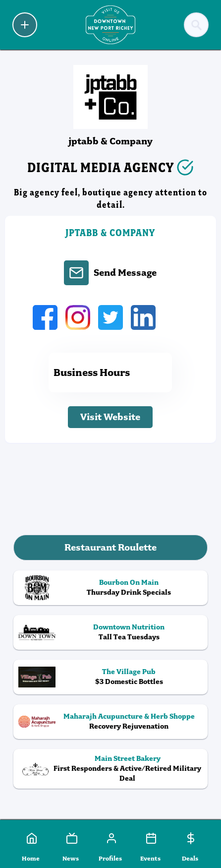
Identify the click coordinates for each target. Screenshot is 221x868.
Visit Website (110, 417)
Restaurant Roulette (110, 547)
